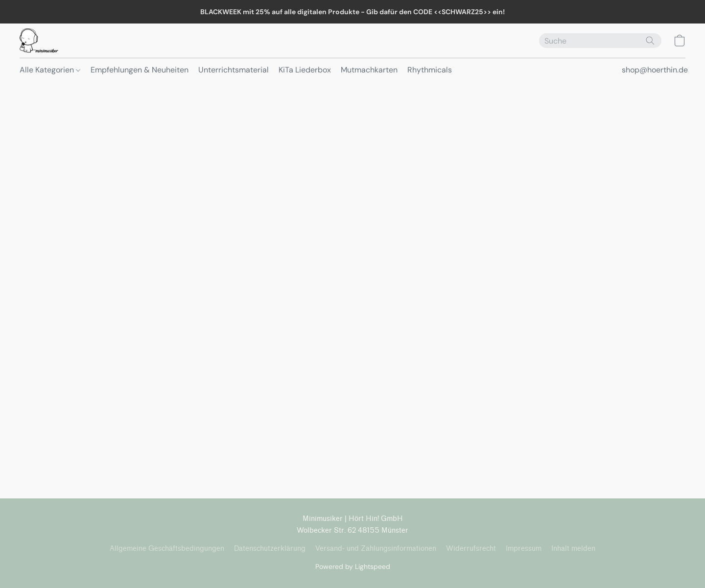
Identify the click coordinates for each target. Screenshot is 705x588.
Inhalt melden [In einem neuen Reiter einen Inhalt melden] (573, 549)
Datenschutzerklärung (270, 549)
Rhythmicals (430, 70)
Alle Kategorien (50, 70)
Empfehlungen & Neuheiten (140, 70)
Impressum (524, 549)
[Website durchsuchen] (650, 41)
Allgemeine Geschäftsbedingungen (167, 549)
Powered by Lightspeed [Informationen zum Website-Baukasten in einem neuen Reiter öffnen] (353, 566)
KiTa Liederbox (305, 70)
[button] (39, 41)
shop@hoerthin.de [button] (655, 70)
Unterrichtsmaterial (234, 70)
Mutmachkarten (369, 70)
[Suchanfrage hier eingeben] (600, 41)
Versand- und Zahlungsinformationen (376, 549)
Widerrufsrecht (471, 549)
